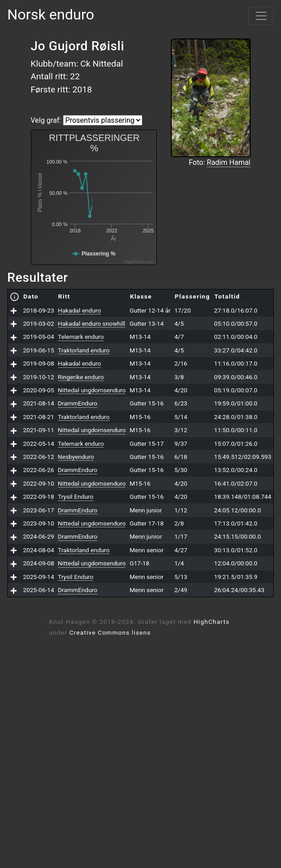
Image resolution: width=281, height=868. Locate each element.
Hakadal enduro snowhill (92, 323)
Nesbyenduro (76, 457)
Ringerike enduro (81, 377)
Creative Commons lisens (110, 632)
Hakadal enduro (80, 310)
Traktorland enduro (84, 350)
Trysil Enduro (76, 497)
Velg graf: (46, 120)
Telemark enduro (81, 337)
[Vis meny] (261, 16)
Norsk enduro (51, 14)
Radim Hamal (228, 162)
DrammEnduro (78, 403)
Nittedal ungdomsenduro (92, 390)
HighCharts (211, 622)
